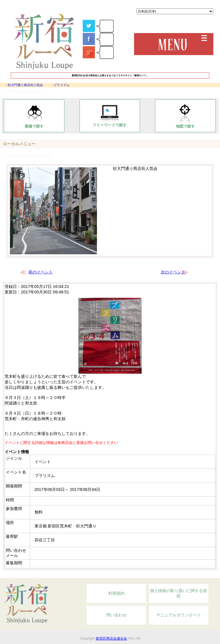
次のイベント (173, 272)
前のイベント (41, 272)
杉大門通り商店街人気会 (25, 85)
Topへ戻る (184, 575)
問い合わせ (116, 615)
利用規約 (116, 593)
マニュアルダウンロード (178, 615)
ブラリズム (62, 85)
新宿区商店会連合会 (111, 638)
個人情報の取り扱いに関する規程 (178, 593)
